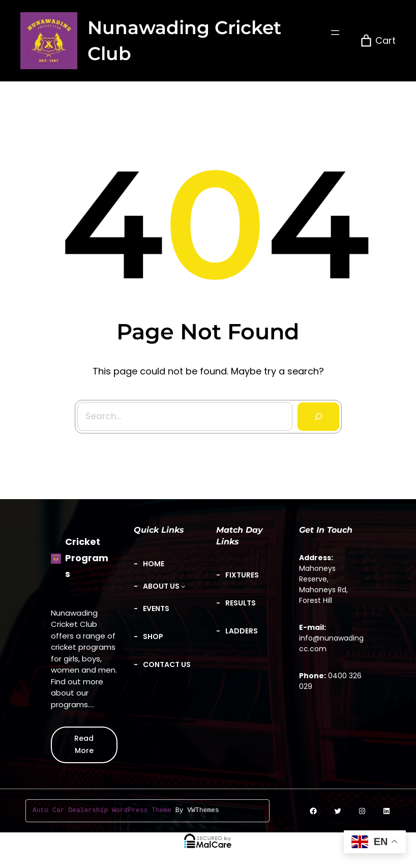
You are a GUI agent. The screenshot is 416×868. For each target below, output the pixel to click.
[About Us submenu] (164, 586)
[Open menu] (335, 33)
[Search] (315, 413)
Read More (84, 744)
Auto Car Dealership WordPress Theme (102, 811)
